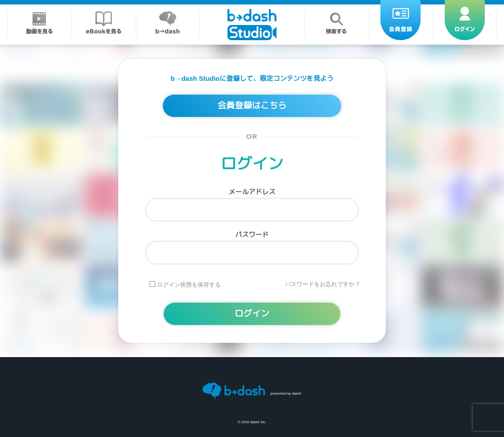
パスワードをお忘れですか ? (322, 284)
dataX (297, 393)
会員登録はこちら (252, 106)
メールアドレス (252, 192)
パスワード (252, 235)
